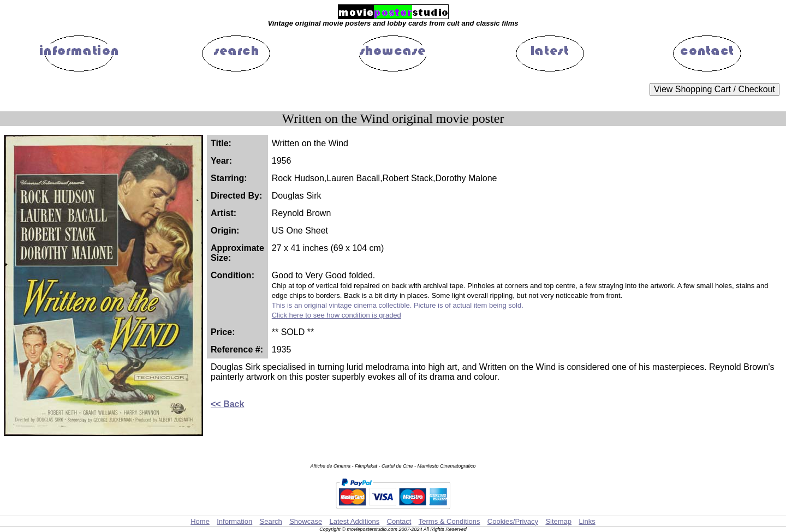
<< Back (227, 404)
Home (200, 521)
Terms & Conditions (449, 521)
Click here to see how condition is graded (337, 315)
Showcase (306, 521)
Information (234, 521)
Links (587, 521)
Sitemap (558, 521)
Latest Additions (354, 521)
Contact (399, 521)
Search (271, 521)
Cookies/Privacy (513, 521)
